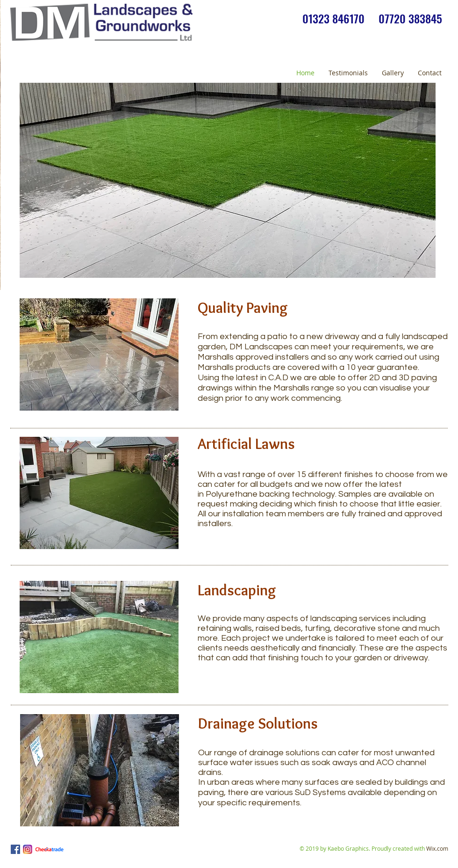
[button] (228, 180)
